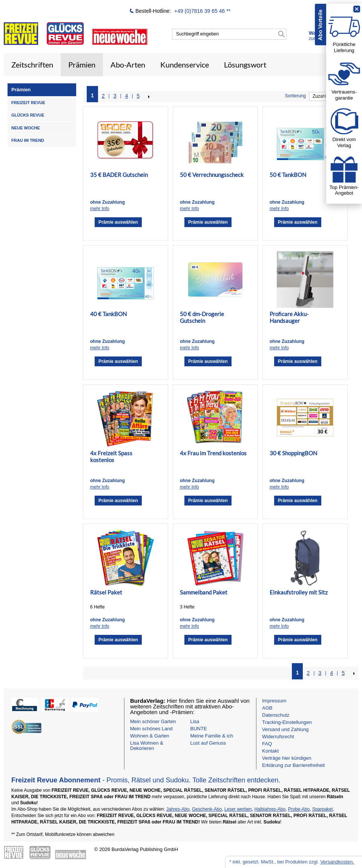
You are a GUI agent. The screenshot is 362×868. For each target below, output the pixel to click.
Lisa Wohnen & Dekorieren (147, 746)
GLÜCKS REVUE (28, 115)
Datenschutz (276, 715)
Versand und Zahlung (285, 729)
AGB (267, 708)
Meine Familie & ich (212, 736)
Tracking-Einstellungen (287, 722)
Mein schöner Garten (153, 721)
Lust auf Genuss (208, 743)
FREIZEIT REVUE (28, 103)
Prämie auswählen (118, 222)
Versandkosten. (337, 862)
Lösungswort (245, 65)
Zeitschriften (32, 65)
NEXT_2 (148, 97)
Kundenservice (185, 65)
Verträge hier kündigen (287, 758)
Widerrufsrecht (278, 737)
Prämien (82, 65)
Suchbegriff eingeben (197, 34)
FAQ (267, 744)
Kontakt (270, 751)
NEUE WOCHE (26, 128)
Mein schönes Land (151, 729)
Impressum (274, 701)
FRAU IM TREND (28, 140)
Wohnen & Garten (150, 736)
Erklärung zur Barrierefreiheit (293, 765)
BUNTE (199, 729)
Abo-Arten (128, 65)
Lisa (195, 721)
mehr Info (100, 209)
